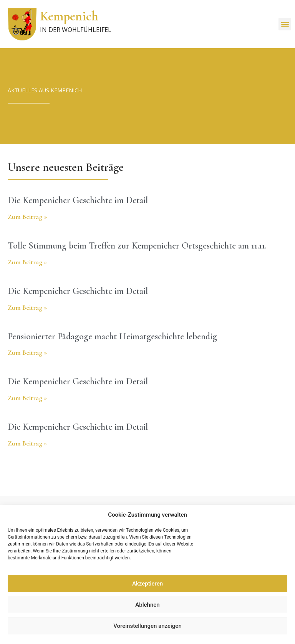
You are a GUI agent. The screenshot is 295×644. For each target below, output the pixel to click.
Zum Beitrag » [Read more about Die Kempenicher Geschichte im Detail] (27, 217)
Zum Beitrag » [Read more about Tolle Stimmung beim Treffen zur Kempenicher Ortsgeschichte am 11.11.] (27, 262)
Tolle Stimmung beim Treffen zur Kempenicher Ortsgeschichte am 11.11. (137, 246)
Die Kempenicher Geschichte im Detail (78, 200)
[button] (285, 24)
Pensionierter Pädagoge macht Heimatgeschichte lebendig (112, 336)
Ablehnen (147, 605)
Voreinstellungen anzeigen (147, 626)
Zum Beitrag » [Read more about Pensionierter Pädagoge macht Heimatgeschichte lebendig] (27, 352)
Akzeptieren (147, 584)
